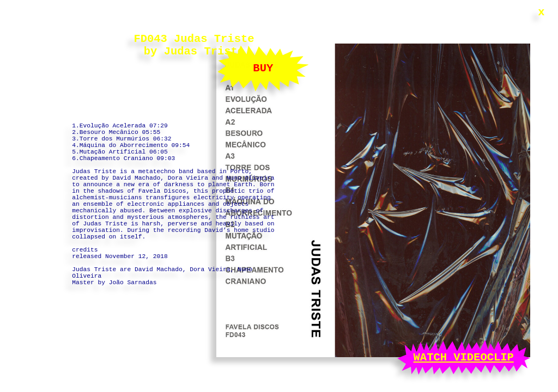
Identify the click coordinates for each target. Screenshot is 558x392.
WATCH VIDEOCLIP (464, 356)
